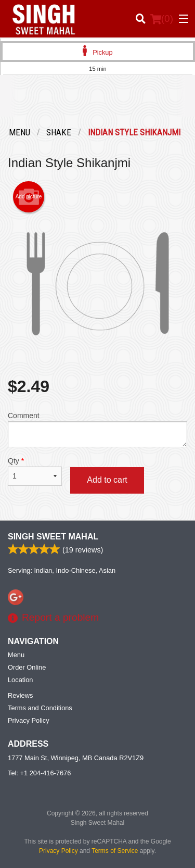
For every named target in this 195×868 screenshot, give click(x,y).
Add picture (29, 197)
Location (20, 680)
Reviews (20, 695)
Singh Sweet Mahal (53, 537)
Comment (97, 429)
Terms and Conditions (40, 708)
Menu (16, 655)
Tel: (39, 773)
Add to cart (107, 480)
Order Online (27, 667)
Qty (35, 471)
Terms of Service (115, 851)
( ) (162, 19)
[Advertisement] (97, 104)
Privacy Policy (29, 720)
